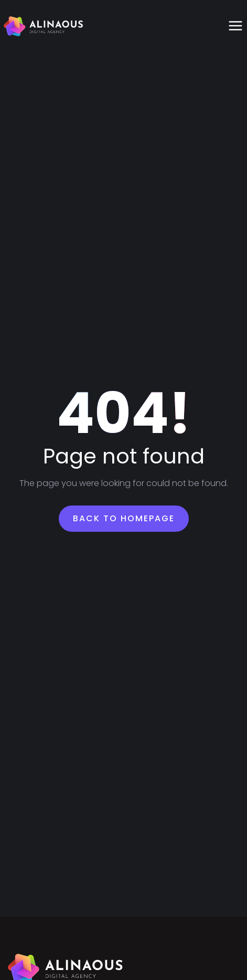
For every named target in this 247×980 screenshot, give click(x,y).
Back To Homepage (124, 518)
